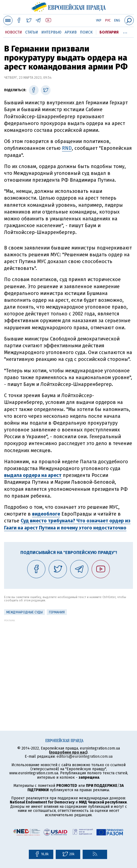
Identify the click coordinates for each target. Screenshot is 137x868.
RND (67, 148)
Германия (57, 612)
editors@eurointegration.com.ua (85, 756)
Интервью (51, 32)
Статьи (32, 32)
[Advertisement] (68, 660)
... (125, 31)
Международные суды (24, 612)
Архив (71, 32)
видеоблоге (46, 514)
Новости (13, 32)
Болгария (109, 32)
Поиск (86, 32)
